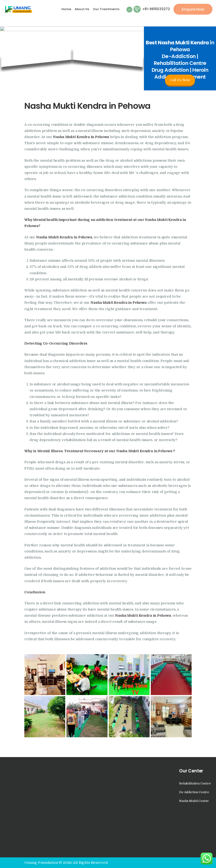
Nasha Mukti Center (194, 801)
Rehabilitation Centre (195, 783)
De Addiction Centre (194, 792)
